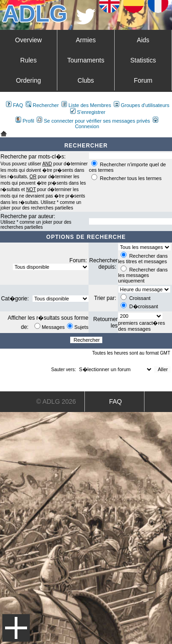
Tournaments (86, 60)
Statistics (143, 60)
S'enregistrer (88, 112)
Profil (25, 121)
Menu (16, 628)
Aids (143, 40)
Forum (143, 80)
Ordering (28, 80)
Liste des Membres (86, 105)
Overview (28, 40)
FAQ (14, 105)
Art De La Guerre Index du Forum (4, 134)
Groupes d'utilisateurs (141, 105)
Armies (86, 40)
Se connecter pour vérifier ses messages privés (93, 121)
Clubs (86, 80)
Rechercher (42, 105)
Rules (28, 60)
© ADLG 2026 (56, 401)
